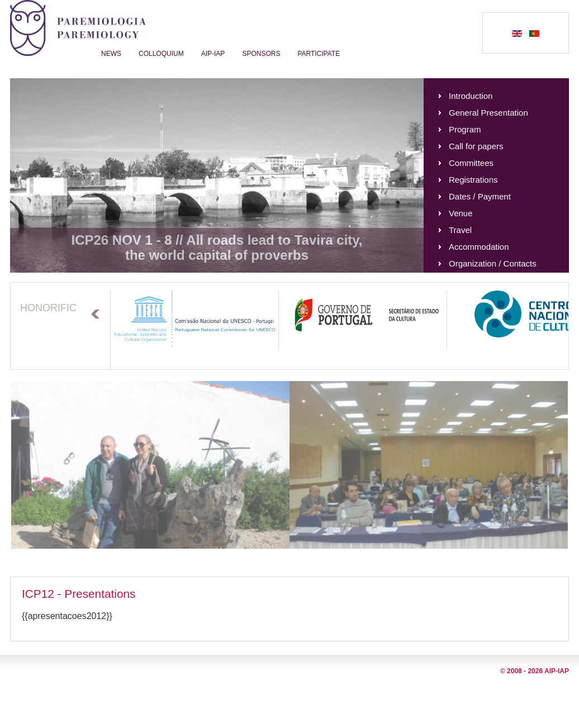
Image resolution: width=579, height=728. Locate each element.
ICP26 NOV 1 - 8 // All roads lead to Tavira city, (217, 240)
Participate (319, 54)
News (111, 54)
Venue (461, 213)
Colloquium (161, 54)
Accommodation (479, 247)
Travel (460, 230)
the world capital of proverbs (217, 255)
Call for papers (476, 146)
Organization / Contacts (493, 263)
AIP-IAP (213, 54)
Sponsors (261, 54)
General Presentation (488, 113)
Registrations (473, 180)
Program (465, 129)
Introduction (471, 96)
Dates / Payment (480, 196)
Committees (471, 163)
